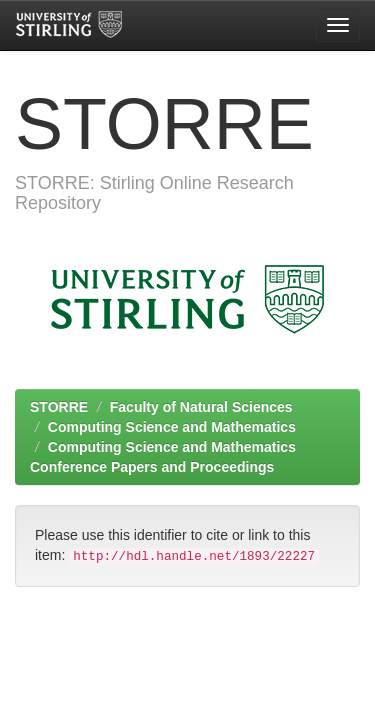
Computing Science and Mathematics (172, 427)
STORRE (59, 407)
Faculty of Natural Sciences (201, 407)
